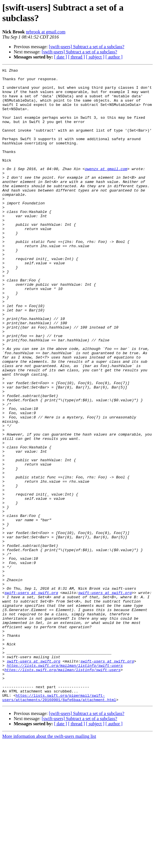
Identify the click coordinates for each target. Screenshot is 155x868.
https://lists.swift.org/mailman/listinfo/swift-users (65, 785)
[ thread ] (76, 57)
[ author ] (114, 57)
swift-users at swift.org (31, 698)
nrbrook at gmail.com (45, 32)
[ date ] (60, 57)
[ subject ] (95, 57)
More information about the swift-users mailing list (49, 863)
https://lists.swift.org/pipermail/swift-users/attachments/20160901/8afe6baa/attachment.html (59, 824)
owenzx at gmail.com (106, 189)
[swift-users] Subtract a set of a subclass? (87, 47)
